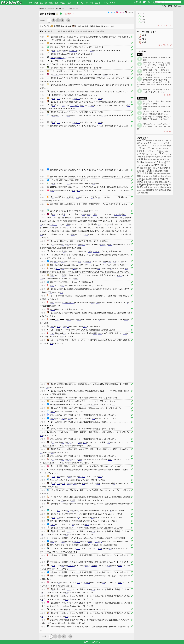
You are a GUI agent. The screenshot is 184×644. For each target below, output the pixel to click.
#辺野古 (96, 31)
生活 (106, 3)
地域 (56, 3)
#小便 (143, 19)
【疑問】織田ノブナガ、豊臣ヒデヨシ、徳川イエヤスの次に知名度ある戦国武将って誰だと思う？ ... (154, 72)
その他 (113, 3)
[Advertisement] (19, 49)
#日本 (75, 31)
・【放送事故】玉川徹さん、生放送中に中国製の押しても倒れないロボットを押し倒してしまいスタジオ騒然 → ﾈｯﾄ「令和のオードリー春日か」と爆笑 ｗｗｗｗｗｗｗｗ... (154, 82)
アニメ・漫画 (66, 3)
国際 (51, 3)
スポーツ (84, 3)
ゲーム (76, 3)
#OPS (143, 16)
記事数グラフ (70, 14)
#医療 (143, 22)
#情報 (102, 31)
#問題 (70, 31)
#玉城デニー (53, 31)
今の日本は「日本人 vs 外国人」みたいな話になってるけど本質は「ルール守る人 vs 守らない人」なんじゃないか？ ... (154, 65)
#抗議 (80, 31)
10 (68, 20)
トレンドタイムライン (164, 25)
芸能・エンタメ (96, 3)
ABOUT (138, 2)
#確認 (90, 31)
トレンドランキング (165, 45)
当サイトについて (92, 642)
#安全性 (111, 12)
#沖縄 (85, 31)
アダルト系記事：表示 (171, 6)
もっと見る (168, 95)
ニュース (43, 3)
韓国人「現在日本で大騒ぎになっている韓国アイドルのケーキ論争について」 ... (154, 119)
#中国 (60, 31)
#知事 (65, 31)
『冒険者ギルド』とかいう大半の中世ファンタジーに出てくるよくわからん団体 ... (154, 126)
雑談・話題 (33, 3)
